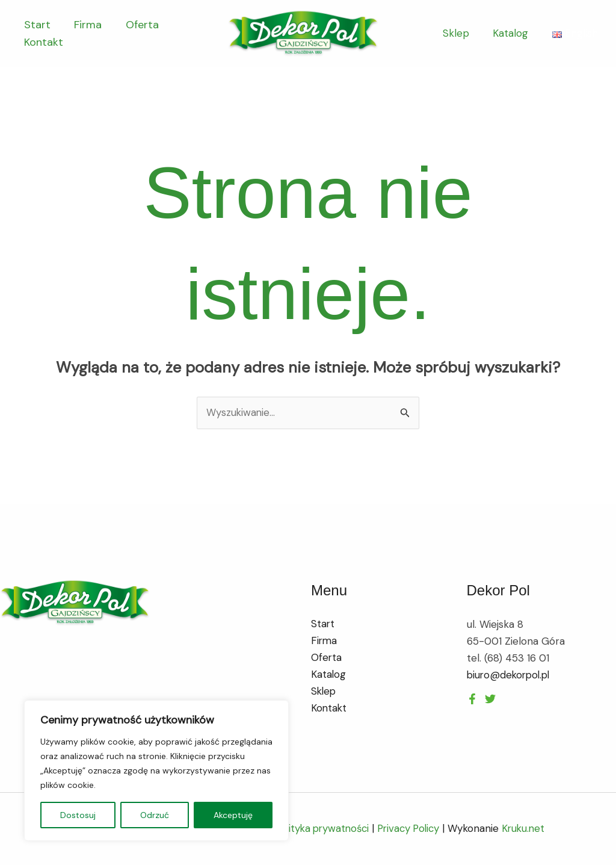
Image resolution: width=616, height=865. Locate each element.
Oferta (137, 25)
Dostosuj (78, 815)
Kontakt (42, 42)
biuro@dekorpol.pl (510, 675)
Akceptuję (233, 815)
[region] (156, 770)
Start (36, 25)
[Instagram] (490, 699)
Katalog (512, 33)
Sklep (461, 33)
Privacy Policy (410, 829)
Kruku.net (528, 829)
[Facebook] (472, 699)
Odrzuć (155, 815)
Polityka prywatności (319, 829)
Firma (85, 25)
